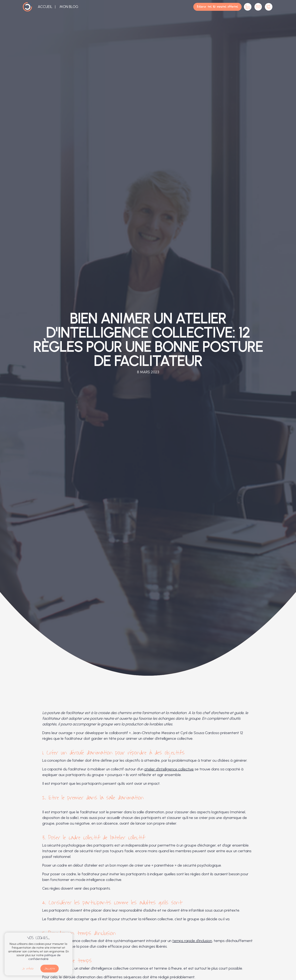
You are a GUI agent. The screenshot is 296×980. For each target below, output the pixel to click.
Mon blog (69, 7)
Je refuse (28, 969)
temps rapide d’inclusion (192, 941)
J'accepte (50, 969)
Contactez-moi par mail (258, 7)
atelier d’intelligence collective (169, 769)
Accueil (45, 7)
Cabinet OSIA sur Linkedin (248, 7)
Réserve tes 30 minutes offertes (217, 7)
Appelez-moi (269, 7)
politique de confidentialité (44, 957)
